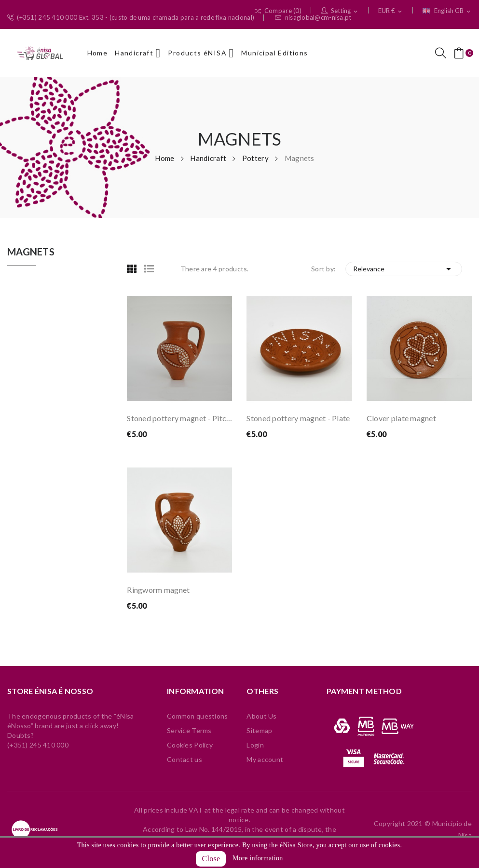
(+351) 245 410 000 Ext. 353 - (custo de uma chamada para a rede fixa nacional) (131, 18)
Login (255, 745)
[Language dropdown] (447, 11)
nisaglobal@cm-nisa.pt (313, 18)
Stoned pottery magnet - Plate (298, 418)
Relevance (404, 269)
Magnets (31, 252)
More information (258, 858)
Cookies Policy (190, 745)
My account (265, 759)
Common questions (197, 716)
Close (211, 859)
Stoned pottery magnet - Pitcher (179, 418)
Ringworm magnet (158, 590)
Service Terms (189, 730)
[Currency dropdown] (391, 11)
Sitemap (259, 730)
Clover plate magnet (401, 418)
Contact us (185, 759)
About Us (261, 716)
